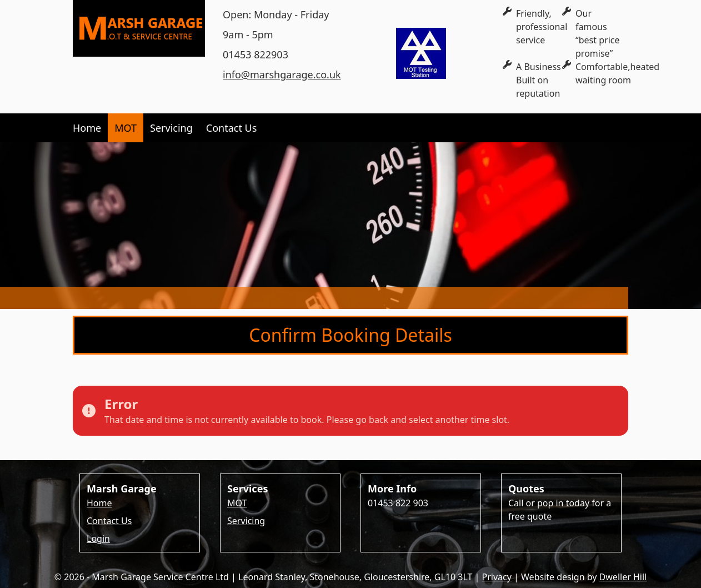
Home (87, 128)
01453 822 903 (398, 503)
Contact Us (232, 128)
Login (98, 539)
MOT (126, 128)
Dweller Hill (623, 577)
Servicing (171, 128)
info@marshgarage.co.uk (282, 74)
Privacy (497, 577)
